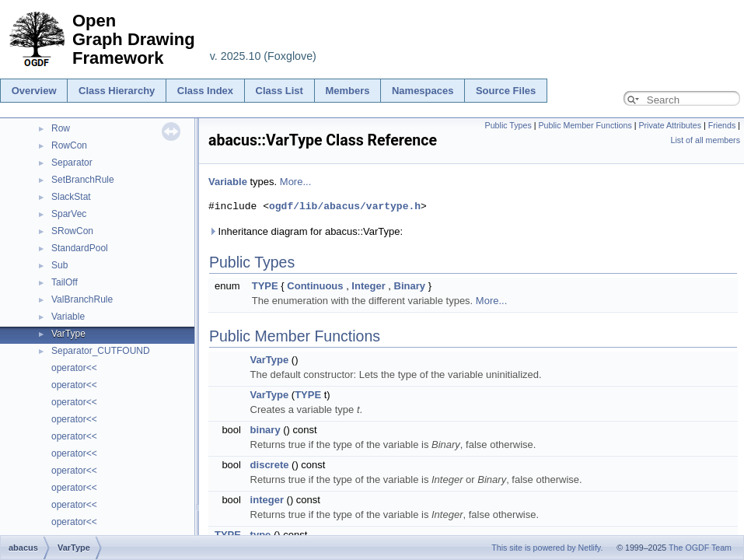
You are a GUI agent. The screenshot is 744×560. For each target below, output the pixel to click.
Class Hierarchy (117, 91)
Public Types (508, 125)
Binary (410, 286)
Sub (59, 265)
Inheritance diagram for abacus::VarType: (306, 231)
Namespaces (423, 91)
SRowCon (72, 231)
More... (295, 182)
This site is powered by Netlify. (547, 548)
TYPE (265, 286)
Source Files (506, 91)
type (261, 535)
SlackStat (71, 197)
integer (267, 500)
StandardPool (80, 248)
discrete (270, 465)
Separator (72, 163)
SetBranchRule (83, 180)
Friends (722, 125)
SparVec (69, 214)
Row (61, 128)
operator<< (74, 368)
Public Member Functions (585, 125)
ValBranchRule (82, 299)
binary (265, 430)
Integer (368, 286)
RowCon (69, 145)
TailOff (65, 282)
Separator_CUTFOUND (101, 351)
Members (347, 91)
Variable (68, 317)
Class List (279, 91)
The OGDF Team (700, 548)
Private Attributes (670, 125)
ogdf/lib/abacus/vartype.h (345, 206)
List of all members (706, 140)
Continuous (315, 286)
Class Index (205, 91)
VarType (68, 334)
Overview (34, 91)
